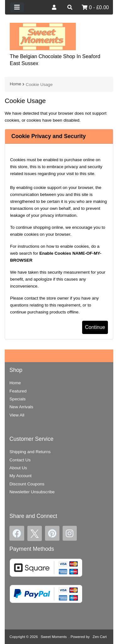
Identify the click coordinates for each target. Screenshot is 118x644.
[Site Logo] (43, 36)
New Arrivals (21, 407)
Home (15, 84)
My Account (20, 476)
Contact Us (20, 460)
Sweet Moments (54, 637)
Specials (17, 399)
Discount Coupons (27, 484)
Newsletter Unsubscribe (32, 492)
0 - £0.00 (95, 7)
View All (17, 415)
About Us (18, 468)
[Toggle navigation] (17, 7)
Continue (95, 327)
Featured (18, 391)
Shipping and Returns (30, 452)
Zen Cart (100, 637)
